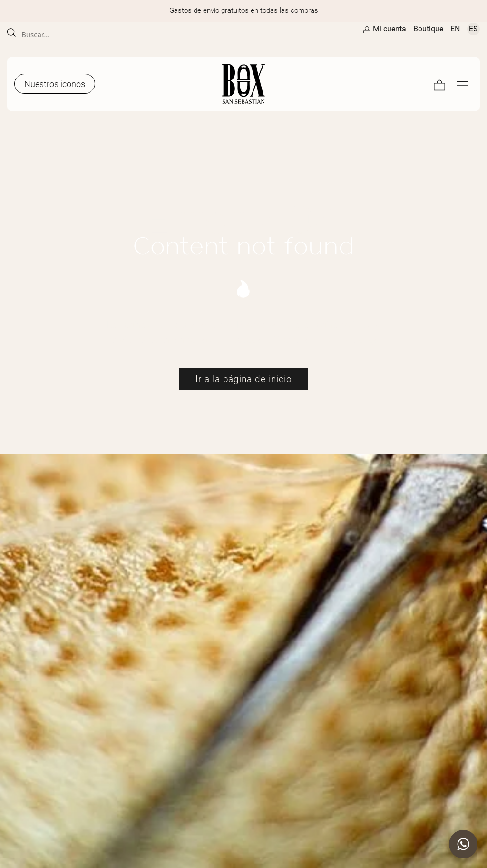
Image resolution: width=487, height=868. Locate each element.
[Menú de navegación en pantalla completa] (462, 84)
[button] (463, 844)
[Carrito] (439, 84)
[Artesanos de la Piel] (243, 84)
